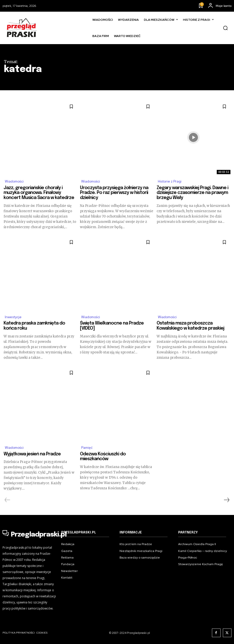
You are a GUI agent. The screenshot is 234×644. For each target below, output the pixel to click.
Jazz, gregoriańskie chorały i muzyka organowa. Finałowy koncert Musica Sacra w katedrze (39, 193)
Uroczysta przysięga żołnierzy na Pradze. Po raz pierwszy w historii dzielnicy (114, 193)
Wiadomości (15, 182)
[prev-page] (7, 502)
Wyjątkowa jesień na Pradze (32, 456)
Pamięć (88, 450)
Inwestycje (14, 318)
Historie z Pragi (171, 182)
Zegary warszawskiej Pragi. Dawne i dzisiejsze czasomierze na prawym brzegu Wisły (192, 193)
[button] (225, 28)
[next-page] (226, 502)
